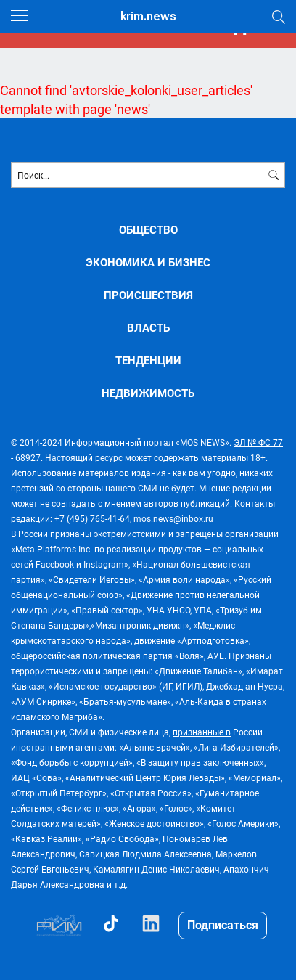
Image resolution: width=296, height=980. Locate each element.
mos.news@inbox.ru (173, 518)
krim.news (148, 16)
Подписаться (223, 924)
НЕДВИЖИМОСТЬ (148, 393)
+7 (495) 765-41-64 (92, 518)
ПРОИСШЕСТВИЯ (148, 295)
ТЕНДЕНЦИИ (148, 360)
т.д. (121, 884)
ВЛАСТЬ (148, 328)
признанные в (202, 732)
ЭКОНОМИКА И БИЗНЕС (148, 262)
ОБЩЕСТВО (148, 230)
